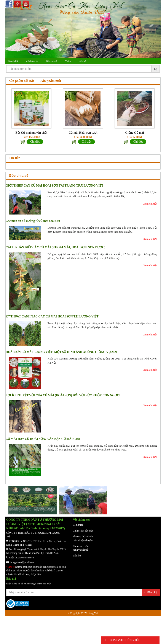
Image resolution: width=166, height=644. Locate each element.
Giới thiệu (78, 525)
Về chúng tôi (32, 61)
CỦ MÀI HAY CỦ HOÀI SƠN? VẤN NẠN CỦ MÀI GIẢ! (43, 439)
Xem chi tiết (150, 204)
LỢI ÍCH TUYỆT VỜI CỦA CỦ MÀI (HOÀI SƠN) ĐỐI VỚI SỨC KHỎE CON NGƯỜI (63, 395)
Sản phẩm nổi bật (21, 81)
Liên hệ (82, 61)
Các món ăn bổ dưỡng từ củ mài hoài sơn (33, 221)
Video (68, 61)
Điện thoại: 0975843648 (20, 558)
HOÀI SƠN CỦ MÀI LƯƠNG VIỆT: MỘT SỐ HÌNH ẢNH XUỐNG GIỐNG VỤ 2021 (61, 352)
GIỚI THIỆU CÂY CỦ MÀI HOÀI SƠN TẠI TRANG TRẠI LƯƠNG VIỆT (54, 186)
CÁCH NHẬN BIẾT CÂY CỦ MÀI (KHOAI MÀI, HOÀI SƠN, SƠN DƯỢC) (55, 247)
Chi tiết (35, 142)
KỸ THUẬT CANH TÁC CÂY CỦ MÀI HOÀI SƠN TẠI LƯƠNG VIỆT (52, 316)
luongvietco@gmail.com (20, 562)
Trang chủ (13, 61)
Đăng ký (151, 592)
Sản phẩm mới (51, 81)
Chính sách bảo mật (83, 531)
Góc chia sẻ (52, 61)
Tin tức (15, 158)
